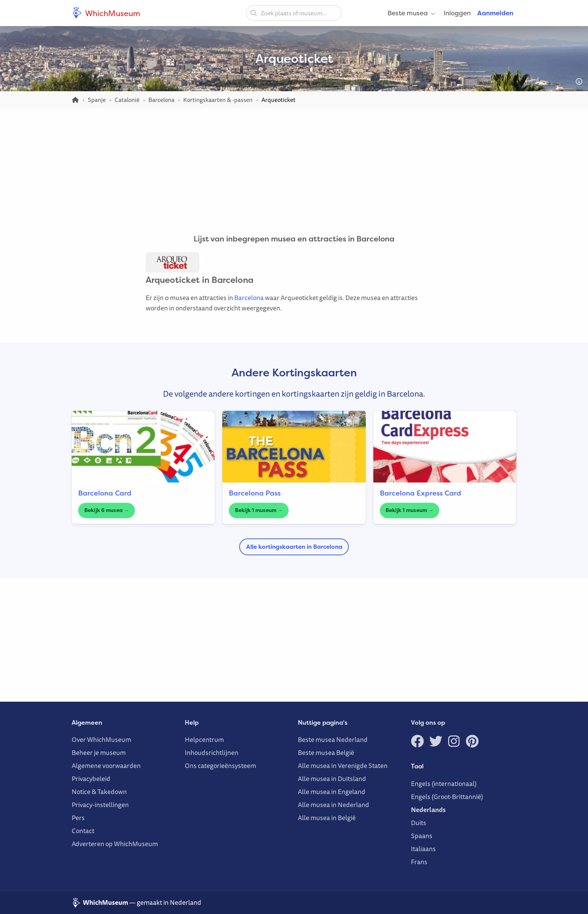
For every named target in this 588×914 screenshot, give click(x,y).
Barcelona (249, 298)
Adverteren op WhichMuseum (115, 844)
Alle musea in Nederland (333, 805)
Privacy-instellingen (100, 805)
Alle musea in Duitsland (332, 779)
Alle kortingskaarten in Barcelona (294, 547)
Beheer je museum (99, 752)
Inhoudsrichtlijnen (212, 752)
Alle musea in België (327, 818)
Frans (419, 862)
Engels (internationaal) (444, 784)
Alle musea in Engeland (332, 792)
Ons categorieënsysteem (220, 765)
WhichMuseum (106, 13)
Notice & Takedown (99, 792)
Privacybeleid (91, 779)
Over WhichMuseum (101, 739)
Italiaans (423, 849)
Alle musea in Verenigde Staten (343, 765)
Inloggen (457, 13)
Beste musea (412, 13)
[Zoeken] (254, 13)
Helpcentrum (204, 739)
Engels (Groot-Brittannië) (447, 797)
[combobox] (294, 13)
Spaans (422, 836)
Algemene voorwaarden (106, 765)
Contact (83, 831)
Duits (419, 823)
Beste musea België (326, 752)
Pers (78, 818)
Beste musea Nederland (333, 739)
